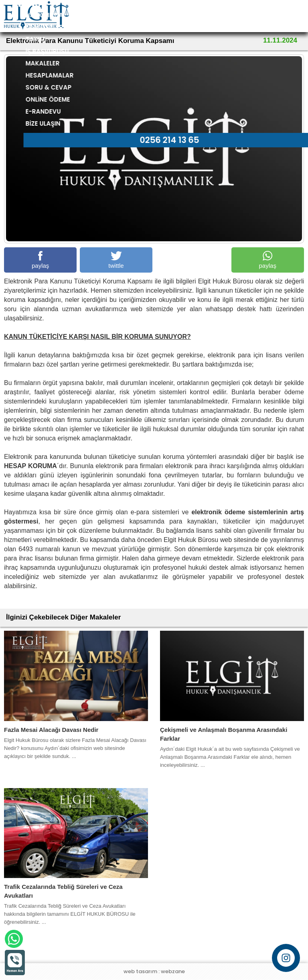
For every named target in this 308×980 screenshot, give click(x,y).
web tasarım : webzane (154, 971)
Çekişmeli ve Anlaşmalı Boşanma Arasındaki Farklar (224, 734)
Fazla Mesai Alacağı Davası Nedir (51, 730)
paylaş (40, 260)
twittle (116, 260)
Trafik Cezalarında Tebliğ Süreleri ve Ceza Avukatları (63, 891)
